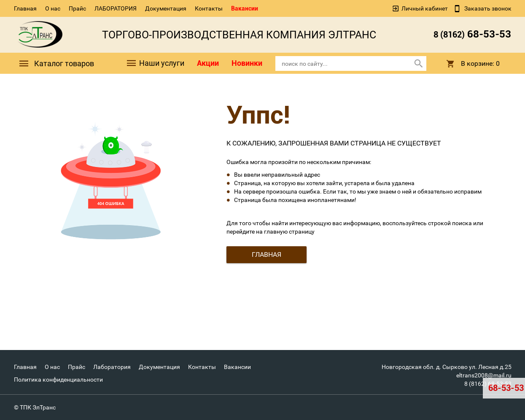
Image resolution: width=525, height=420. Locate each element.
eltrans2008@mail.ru (484, 375)
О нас (53, 8)
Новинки (247, 63)
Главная (25, 8)
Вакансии (245, 8)
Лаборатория (112, 367)
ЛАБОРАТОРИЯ (116, 8)
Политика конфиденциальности (58, 380)
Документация (166, 8)
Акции (208, 63)
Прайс (77, 8)
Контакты (209, 8)
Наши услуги (155, 63)
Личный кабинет (425, 8)
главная (267, 254)
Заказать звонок (487, 8)
